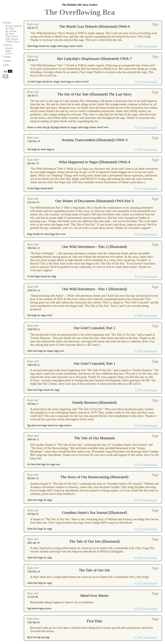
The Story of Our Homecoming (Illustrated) (95, 477)
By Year (10, 34)
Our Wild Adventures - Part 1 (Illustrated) (95, 289)
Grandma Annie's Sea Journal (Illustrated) (95, 512)
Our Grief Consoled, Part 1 (95, 363)
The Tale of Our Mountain (94, 438)
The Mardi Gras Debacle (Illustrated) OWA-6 (94, 26)
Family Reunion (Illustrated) (95, 402)
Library (7, 23)
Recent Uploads (14, 26)
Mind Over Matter (94, 596)
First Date (95, 621)
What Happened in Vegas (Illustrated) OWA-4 (95, 162)
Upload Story (12, 42)
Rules (8, 51)
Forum (7, 57)
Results (9, 48)
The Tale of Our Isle (94, 570)
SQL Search (12, 39)
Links (6, 65)
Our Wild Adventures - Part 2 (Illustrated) (95, 247)
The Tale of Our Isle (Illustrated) (95, 541)
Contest (7, 45)
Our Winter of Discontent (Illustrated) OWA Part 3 (94, 201)
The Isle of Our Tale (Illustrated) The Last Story (95, 94)
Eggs (155, 24)
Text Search (12, 36)
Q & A (9, 53)
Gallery (7, 61)
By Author (11, 31)
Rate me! (33, 24)
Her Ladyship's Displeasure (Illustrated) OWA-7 (94, 59)
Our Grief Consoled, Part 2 (95, 328)
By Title (10, 28)
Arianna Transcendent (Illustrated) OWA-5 (95, 140)
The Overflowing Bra (80, 12)
